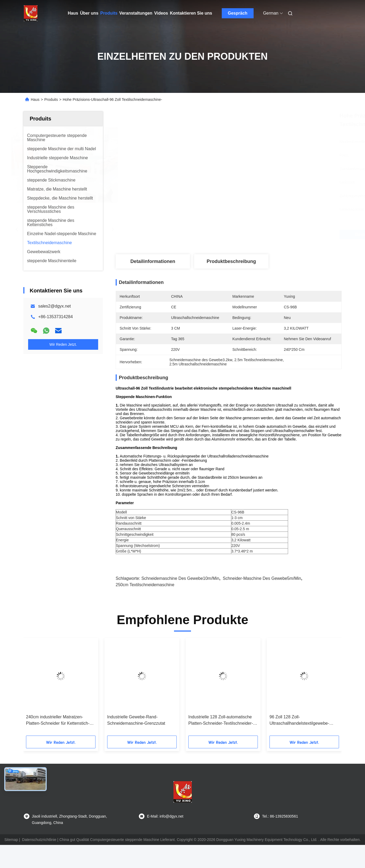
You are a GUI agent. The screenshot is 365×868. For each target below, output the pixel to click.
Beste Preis (261, 235)
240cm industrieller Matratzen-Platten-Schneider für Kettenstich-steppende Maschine (58, 721)
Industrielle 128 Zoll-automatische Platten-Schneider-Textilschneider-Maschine (221, 721)
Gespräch (238, 13)
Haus (73, 13)
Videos (161, 13)
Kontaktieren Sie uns (191, 13)
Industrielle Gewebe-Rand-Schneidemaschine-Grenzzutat (136, 720)
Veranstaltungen (136, 13)
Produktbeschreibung (231, 261)
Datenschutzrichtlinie (39, 840)
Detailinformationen (153, 261)
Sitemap (11, 840)
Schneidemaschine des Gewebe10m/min (180, 578)
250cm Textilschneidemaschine (145, 585)
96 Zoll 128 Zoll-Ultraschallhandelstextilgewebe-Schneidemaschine (299, 721)
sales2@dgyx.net (55, 306)
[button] (35, 689)
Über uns (89, 13)
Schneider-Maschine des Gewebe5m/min (262, 578)
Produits (109, 13)
